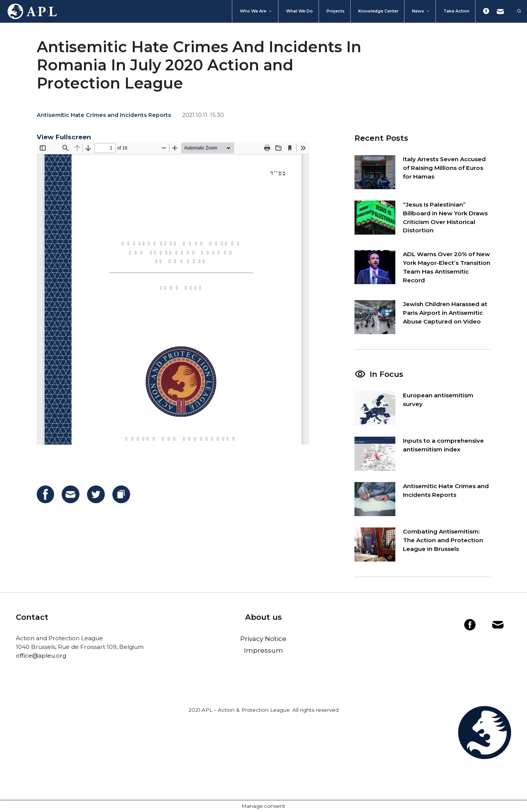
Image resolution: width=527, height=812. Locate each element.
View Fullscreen (64, 137)
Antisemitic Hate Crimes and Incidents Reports (104, 115)
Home (28, 11)
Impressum (263, 650)
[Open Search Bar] (515, 11)
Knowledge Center (378, 11)
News (421, 11)
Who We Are (256, 11)
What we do (299, 11)
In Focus (386, 374)
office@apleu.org (41, 656)
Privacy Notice (263, 639)
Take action (456, 11)
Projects (336, 11)
